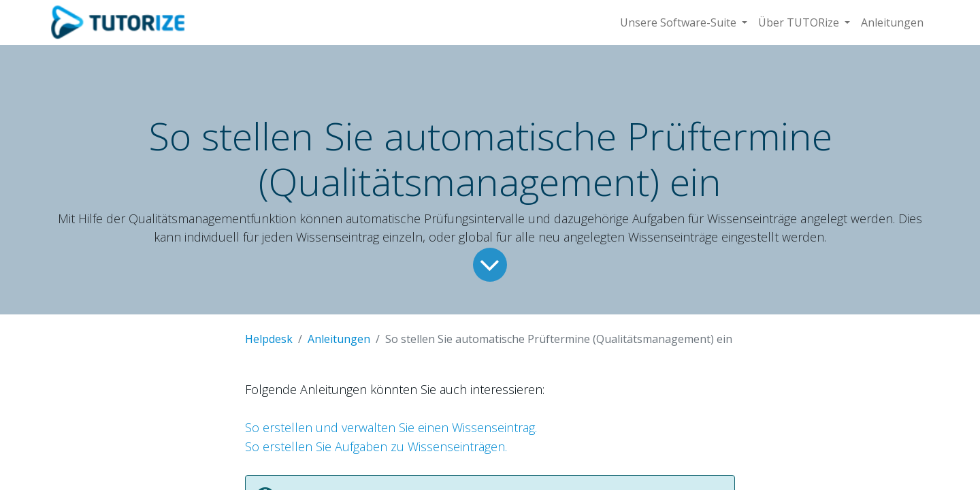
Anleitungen (339, 339)
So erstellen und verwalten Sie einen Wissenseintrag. (391, 427)
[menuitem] (892, 22)
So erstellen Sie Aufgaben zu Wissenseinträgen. (376, 446)
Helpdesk (269, 339)
